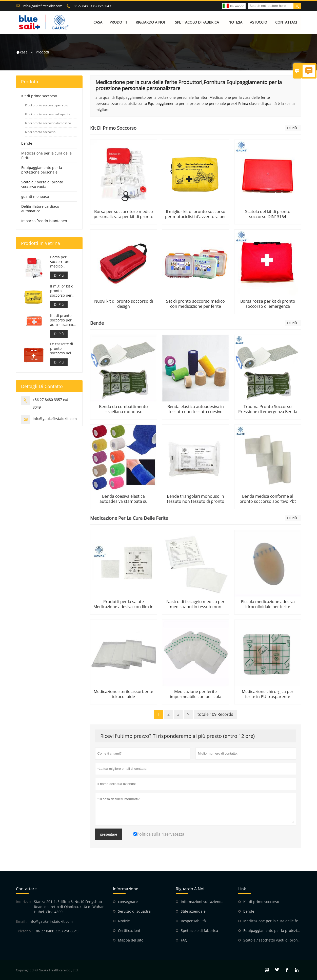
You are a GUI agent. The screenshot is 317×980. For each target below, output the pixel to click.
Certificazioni (129, 930)
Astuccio (259, 22)
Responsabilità (193, 921)
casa (24, 52)
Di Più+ (293, 128)
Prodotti (118, 22)
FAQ (184, 940)
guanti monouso (35, 196)
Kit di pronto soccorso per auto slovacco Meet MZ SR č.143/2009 (62, 320)
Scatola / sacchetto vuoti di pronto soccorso (280, 940)
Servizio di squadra (134, 911)
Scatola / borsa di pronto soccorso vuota (42, 184)
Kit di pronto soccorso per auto (47, 105)
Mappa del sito (131, 940)
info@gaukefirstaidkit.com (42, 6)
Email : (22, 921)
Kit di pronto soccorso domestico (48, 123)
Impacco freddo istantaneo (44, 221)
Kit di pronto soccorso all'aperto (47, 114)
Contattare (26, 889)
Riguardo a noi (150, 22)
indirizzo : (24, 902)
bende (27, 143)
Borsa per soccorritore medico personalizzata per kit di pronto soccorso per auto (63, 262)
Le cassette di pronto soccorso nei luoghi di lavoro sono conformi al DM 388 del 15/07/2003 (63, 349)
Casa (98, 22)
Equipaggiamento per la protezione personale (42, 170)
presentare (109, 834)
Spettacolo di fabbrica (197, 22)
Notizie (124, 921)
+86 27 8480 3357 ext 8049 (91, 6)
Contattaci (286, 22)
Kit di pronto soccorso (40, 132)
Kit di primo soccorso (39, 96)
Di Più (59, 275)
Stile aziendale (193, 911)
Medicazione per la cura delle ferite (46, 155)
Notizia (235, 22)
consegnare (128, 902)
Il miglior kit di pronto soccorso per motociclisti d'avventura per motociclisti (64, 291)
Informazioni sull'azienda (202, 902)
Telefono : (24, 931)
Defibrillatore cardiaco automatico (40, 209)
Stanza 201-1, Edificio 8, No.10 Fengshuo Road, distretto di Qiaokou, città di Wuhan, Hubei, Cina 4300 (70, 907)
